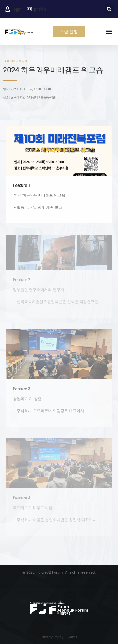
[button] (109, 9)
